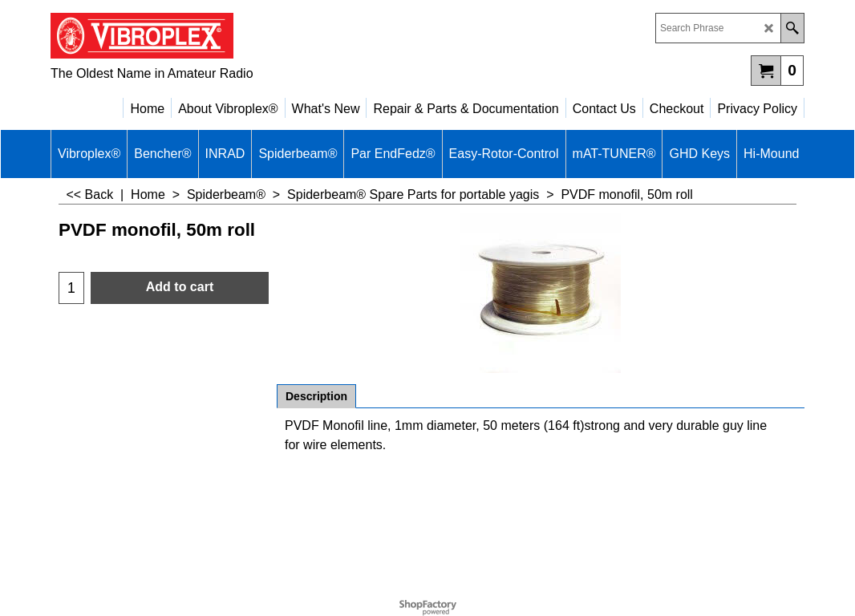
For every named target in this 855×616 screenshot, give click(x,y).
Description (316, 396)
